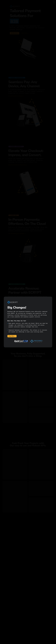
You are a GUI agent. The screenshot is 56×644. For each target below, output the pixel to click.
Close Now (12, 336)
